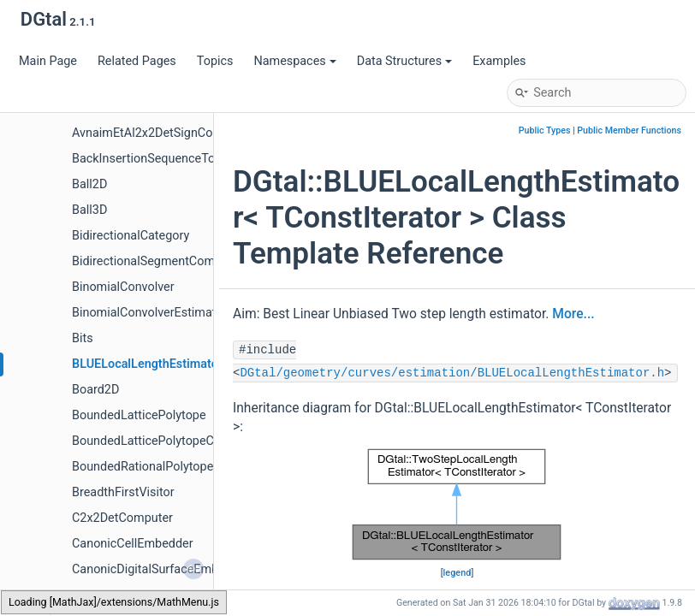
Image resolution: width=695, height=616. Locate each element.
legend (457, 573)
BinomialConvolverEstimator (149, 313)
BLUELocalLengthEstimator (147, 364)
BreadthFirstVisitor (123, 492)
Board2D (95, 390)
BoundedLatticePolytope (139, 415)
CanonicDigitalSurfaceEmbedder (161, 569)
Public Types (545, 130)
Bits (83, 338)
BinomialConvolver (123, 287)
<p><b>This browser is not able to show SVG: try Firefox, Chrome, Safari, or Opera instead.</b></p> (457, 504)
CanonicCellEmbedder (133, 544)
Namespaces (294, 61)
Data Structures (404, 61)
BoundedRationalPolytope (143, 467)
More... (573, 314)
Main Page (48, 61)
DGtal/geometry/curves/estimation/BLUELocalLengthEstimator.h (452, 373)
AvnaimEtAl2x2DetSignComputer (162, 133)
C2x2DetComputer (122, 518)
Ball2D (89, 184)
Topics (215, 61)
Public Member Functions (629, 130)
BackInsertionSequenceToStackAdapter (181, 159)
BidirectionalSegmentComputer (157, 261)
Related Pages (137, 61)
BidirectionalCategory (131, 236)
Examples (499, 61)
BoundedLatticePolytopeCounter (160, 441)
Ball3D (89, 210)
